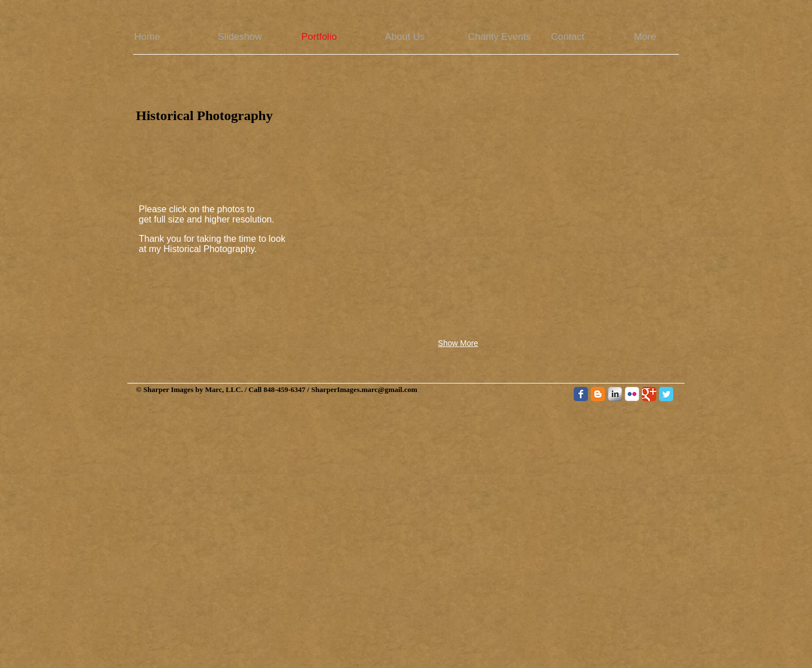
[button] (358, 179)
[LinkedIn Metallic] (615, 394)
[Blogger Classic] (598, 394)
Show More (458, 343)
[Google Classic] (649, 394)
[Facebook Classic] (581, 394)
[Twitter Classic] (666, 394)
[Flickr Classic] (632, 394)
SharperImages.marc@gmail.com (364, 389)
